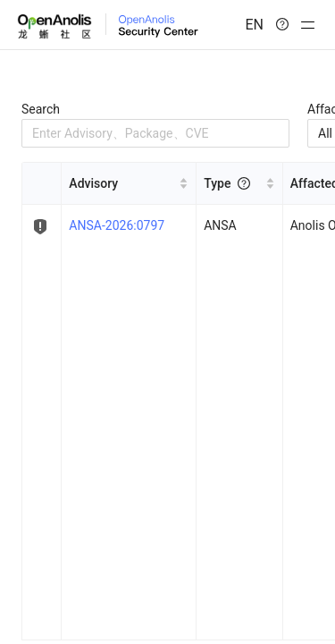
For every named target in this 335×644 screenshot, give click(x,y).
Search (41, 109)
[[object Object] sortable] (129, 184)
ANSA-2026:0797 (117, 225)
